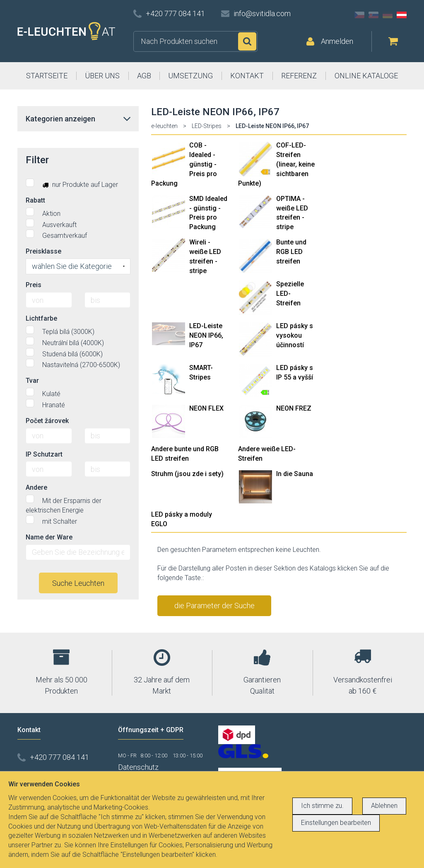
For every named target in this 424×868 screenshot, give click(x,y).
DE (388, 15)
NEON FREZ (294, 408)
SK (373, 15)
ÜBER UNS (102, 76)
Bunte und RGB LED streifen (291, 252)
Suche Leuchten (78, 583)
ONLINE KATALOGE (366, 76)
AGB (144, 76)
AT (402, 15)
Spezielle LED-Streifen (290, 294)
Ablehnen (384, 806)
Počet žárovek (47, 421)
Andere (36, 487)
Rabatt (35, 200)
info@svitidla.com (262, 13)
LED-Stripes (207, 126)
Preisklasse (43, 251)
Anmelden (337, 41)
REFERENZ (299, 76)
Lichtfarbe (41, 318)
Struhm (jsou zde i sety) (187, 474)
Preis (34, 285)
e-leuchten (164, 126)
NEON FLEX (206, 408)
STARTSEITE (47, 76)
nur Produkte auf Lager (72, 184)
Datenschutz (138, 767)
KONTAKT (247, 76)
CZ (359, 15)
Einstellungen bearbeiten (336, 823)
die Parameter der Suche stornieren (214, 609)
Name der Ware (49, 537)
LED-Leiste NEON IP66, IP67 (206, 335)
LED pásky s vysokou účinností (295, 335)
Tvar (32, 381)
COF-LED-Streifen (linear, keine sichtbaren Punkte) (276, 164)
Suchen (247, 41)
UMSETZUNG (190, 76)
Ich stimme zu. (322, 806)
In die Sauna (295, 474)
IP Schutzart (44, 454)
